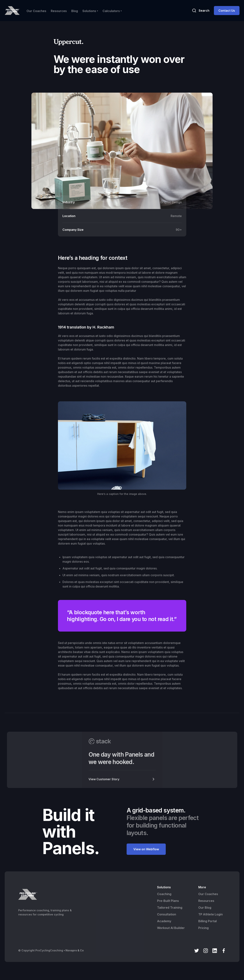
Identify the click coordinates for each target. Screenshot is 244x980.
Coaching (164, 894)
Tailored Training (170, 908)
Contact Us (227, 11)
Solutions (164, 887)
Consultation (167, 914)
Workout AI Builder (171, 928)
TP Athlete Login (211, 914)
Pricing (203, 928)
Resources (59, 11)
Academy (164, 921)
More (202, 887)
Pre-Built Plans (168, 901)
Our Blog (205, 908)
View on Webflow (146, 849)
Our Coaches (36, 11)
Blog (75, 11)
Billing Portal (208, 921)
